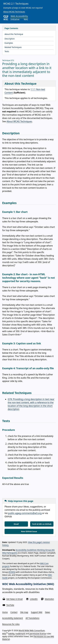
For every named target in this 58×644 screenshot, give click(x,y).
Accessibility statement (13, 618)
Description (10, 39)
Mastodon (49, 599)
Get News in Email (14, 599)
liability (11, 634)
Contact (14, 612)
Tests (7, 51)
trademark (20, 634)
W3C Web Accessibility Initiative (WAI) (28, 584)
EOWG (12, 572)
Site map (24, 612)
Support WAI (37, 612)
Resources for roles (11, 624)
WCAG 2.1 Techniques (16, 4)
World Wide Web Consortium (32, 630)
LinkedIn (34, 599)
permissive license (38, 634)
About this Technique (14, 34)
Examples (9, 43)
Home (5, 612)
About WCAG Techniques (14, 12)
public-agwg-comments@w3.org (25, 513)
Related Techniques (13, 47)
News (48, 612)
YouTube (10, 605)
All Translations (33, 618)
